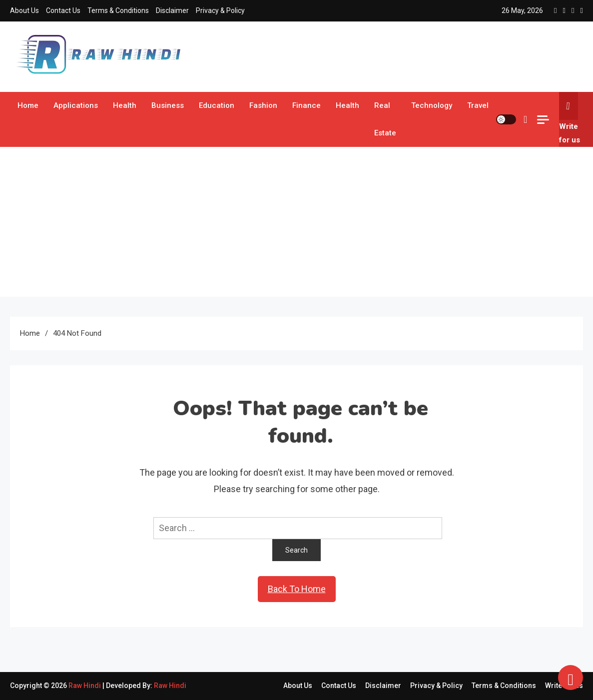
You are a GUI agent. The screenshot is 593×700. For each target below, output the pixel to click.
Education (217, 105)
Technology (432, 105)
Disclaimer (172, 10)
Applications (76, 105)
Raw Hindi (85, 686)
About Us (24, 10)
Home (28, 105)
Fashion (263, 105)
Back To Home (297, 589)
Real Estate (385, 119)
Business (168, 105)
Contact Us (63, 10)
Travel (478, 105)
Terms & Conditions (118, 10)
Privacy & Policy (220, 10)
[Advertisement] (297, 222)
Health (125, 105)
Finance (306, 105)
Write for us (570, 118)
